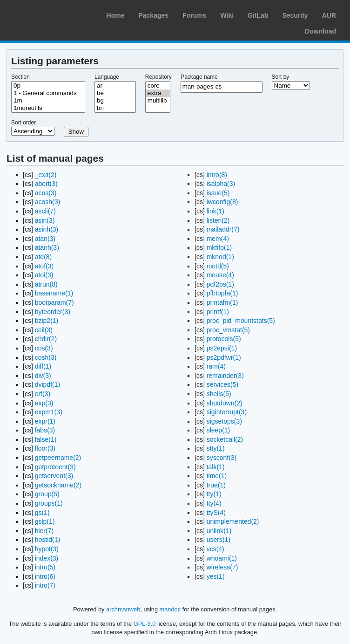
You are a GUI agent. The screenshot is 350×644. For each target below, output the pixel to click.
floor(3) (45, 448)
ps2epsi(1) (222, 348)
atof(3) (44, 266)
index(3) (47, 558)
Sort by (281, 77)
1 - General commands (48, 93)
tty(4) (214, 503)
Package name (199, 77)
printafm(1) (222, 302)
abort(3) (46, 184)
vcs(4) (215, 549)
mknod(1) (220, 257)
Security (295, 15)
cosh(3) (46, 357)
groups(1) (49, 503)
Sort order (24, 123)
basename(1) (54, 293)
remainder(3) (225, 376)
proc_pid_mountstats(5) (241, 321)
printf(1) (218, 312)
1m (48, 101)
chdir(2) (46, 339)
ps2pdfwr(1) (224, 357)
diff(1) (43, 366)
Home (116, 15)
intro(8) (217, 175)
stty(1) (216, 448)
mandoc (170, 609)
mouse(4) (220, 275)
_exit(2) (46, 175)
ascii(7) (45, 211)
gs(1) (42, 513)
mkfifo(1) (219, 247)
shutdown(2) (225, 403)
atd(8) (44, 257)
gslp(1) (45, 521)
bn (115, 108)
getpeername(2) (58, 458)
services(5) (222, 384)
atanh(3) (47, 247)
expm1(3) (49, 412)
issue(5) (218, 193)
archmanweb (123, 609)
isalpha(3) (221, 184)
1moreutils (48, 108)
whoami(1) (222, 558)
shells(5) (219, 394)
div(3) (43, 376)
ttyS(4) (216, 513)
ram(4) (216, 366)
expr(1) (45, 421)
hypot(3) (47, 549)
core (158, 86)
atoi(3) (44, 275)
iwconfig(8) (222, 202)
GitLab (258, 15)
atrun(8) (46, 284)
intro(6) (45, 576)
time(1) (217, 476)
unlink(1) (219, 531)
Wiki (227, 15)
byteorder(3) (53, 312)
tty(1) (214, 494)
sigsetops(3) (224, 421)
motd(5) (218, 266)
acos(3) (46, 193)
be (115, 93)
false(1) (46, 439)
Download (320, 31)
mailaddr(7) (223, 229)
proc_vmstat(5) (228, 330)
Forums (194, 15)
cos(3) (44, 348)
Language (107, 77)
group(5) (47, 494)
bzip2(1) (47, 321)
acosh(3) (47, 202)
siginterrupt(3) (227, 412)
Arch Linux (51, 14)
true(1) (216, 485)
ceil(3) (44, 330)
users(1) (219, 540)
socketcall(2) (225, 439)
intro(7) (45, 585)
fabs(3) (45, 430)
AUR (329, 15)
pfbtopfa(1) (222, 293)
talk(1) (216, 467)
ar (115, 86)
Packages (153, 15)
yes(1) (216, 576)
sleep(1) (219, 430)
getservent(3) (54, 476)
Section (20, 77)
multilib (158, 101)
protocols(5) (224, 339)
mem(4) (218, 239)
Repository (158, 77)
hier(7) (44, 531)
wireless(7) (222, 567)
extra (158, 93)
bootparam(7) (54, 302)
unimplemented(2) (233, 521)
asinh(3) (47, 229)
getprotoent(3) (55, 467)
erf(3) (43, 394)
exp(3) (44, 403)
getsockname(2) (58, 485)
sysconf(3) (222, 458)
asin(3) (45, 220)
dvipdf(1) (47, 384)
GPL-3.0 (145, 624)
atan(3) (45, 239)
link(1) (215, 211)
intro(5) (45, 567)
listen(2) (218, 220)
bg (115, 101)
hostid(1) (47, 540)
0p (48, 86)
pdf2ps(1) (220, 284)
